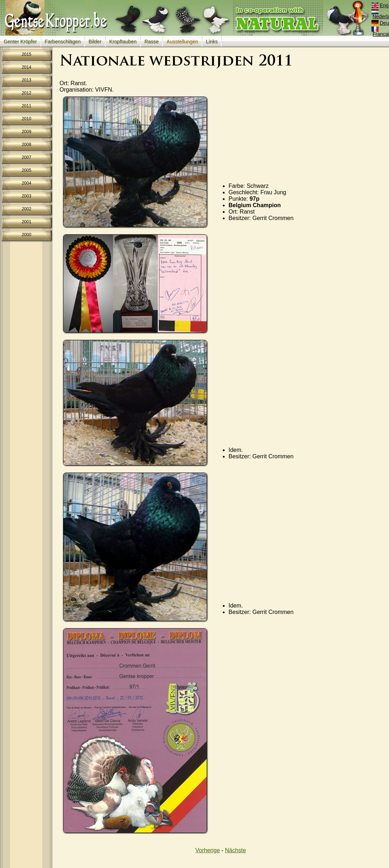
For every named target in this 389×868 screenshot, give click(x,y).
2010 (27, 119)
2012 (27, 93)
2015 (27, 54)
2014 (27, 67)
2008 (27, 145)
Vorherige (208, 850)
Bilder (95, 42)
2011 (27, 106)
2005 (27, 170)
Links (212, 42)
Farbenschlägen (63, 42)
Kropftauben (123, 42)
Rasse (152, 42)
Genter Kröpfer (20, 42)
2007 (27, 157)
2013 (27, 80)
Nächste (236, 850)
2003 (27, 196)
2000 (27, 235)
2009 (27, 132)
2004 (27, 183)
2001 (27, 222)
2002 (27, 209)
